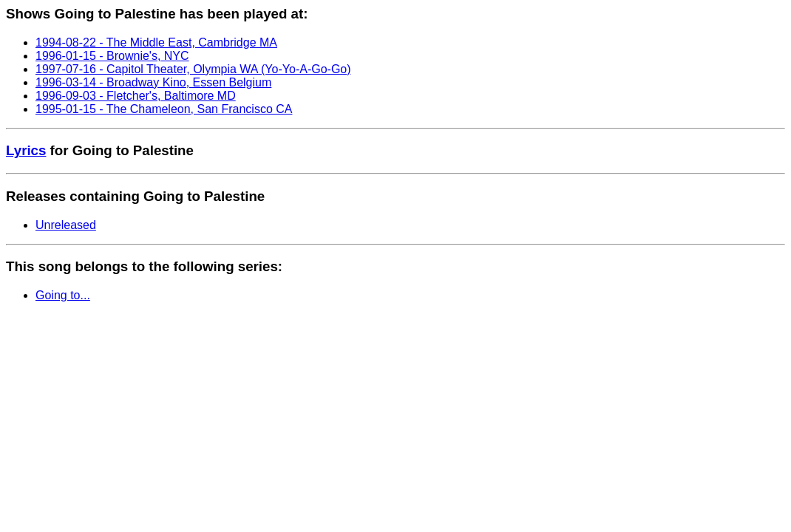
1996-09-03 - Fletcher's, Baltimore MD (136, 96)
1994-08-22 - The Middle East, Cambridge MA (156, 42)
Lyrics (26, 150)
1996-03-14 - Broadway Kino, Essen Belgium (153, 82)
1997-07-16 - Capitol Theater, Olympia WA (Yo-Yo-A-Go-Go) (193, 69)
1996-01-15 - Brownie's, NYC (112, 56)
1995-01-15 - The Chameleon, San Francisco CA (164, 109)
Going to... (63, 295)
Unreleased (66, 225)
